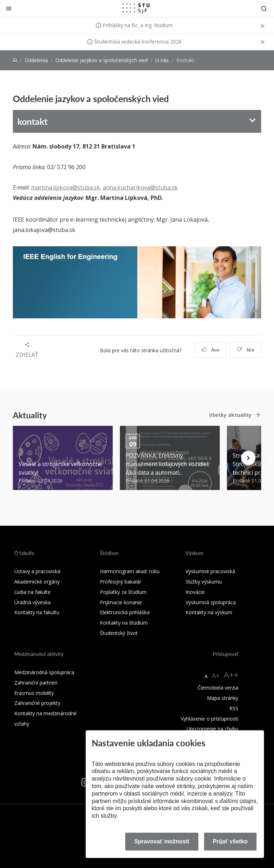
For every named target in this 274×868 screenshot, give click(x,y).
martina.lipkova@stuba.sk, (66, 187)
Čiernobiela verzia (218, 688)
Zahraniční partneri (36, 683)
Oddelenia (36, 60)
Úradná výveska (32, 602)
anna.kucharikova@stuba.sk (140, 187)
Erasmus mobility (34, 693)
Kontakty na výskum (209, 612)
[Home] (15, 60)
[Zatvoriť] (9, 8)
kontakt (32, 121)
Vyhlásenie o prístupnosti (210, 719)
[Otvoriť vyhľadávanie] (264, 8)
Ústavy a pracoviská (37, 571)
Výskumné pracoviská (210, 571)
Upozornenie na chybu (212, 729)
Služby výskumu (204, 582)
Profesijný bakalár (121, 582)
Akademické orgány (37, 582)
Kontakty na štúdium (124, 623)
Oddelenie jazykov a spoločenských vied (102, 60)
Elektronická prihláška (125, 612)
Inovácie (195, 592)
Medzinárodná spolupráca (44, 672)
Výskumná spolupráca (211, 602)
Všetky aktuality (230, 415)
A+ (216, 676)
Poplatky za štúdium (123, 592)
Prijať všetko (230, 841)
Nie (246, 350)
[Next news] (248, 458)
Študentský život (119, 633)
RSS (234, 708)
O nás (162, 60)
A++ (231, 675)
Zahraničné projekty (37, 703)
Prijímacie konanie (121, 602)
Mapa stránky (223, 698)
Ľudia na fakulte (32, 592)
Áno (211, 350)
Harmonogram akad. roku (130, 571)
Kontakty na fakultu (37, 612)
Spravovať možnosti (162, 841)
